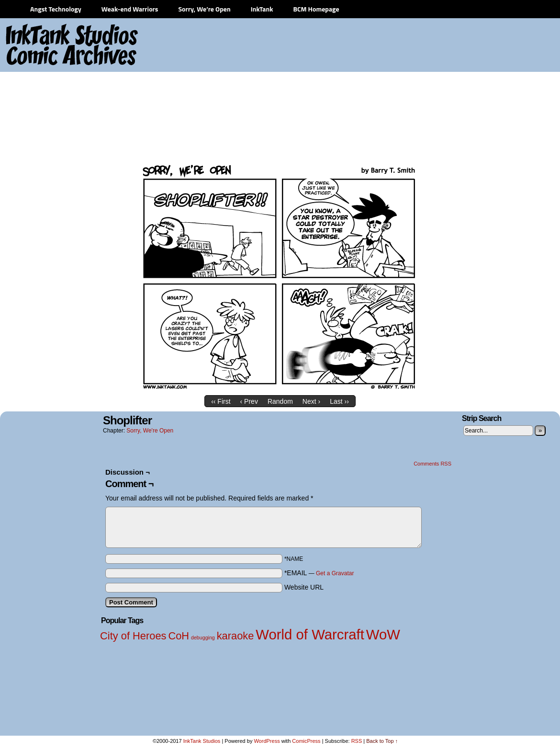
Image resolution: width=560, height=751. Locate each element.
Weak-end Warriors (130, 9)
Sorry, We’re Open (204, 9)
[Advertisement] (474, 91)
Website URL (304, 587)
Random (280, 401)
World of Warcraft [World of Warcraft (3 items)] (310, 634)
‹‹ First (221, 401)
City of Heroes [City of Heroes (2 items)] (133, 636)
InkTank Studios (202, 741)
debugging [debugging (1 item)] (203, 637)
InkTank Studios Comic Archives (44, 46)
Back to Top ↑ (382, 741)
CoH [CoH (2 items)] (179, 636)
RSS (357, 741)
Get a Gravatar (335, 573)
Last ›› (339, 401)
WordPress (267, 741)
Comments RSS (432, 464)
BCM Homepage (316, 9)
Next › (311, 401)
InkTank (262, 9)
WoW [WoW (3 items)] (383, 634)
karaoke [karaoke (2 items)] (235, 636)
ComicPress (306, 741)
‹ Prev (249, 401)
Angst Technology (56, 9)
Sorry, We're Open (150, 431)
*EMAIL (319, 573)
